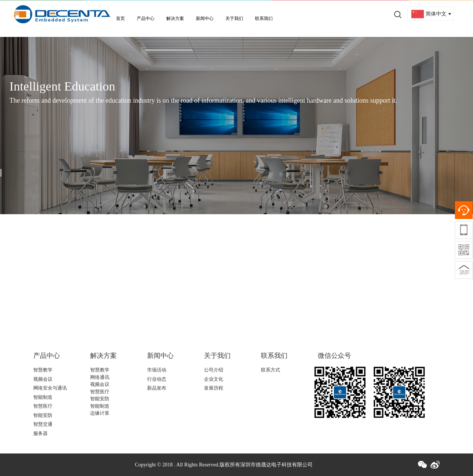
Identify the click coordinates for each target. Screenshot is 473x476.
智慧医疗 (43, 406)
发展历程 (214, 388)
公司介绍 (214, 370)
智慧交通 (43, 424)
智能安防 (43, 415)
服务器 (40, 433)
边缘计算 (100, 413)
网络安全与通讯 (50, 388)
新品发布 (157, 388)
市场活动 (157, 370)
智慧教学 (43, 370)
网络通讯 (100, 377)
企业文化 (214, 379)
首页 (120, 18)
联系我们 (264, 18)
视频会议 (43, 379)
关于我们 (234, 18)
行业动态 (157, 379)
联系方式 (270, 370)
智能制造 (43, 397)
